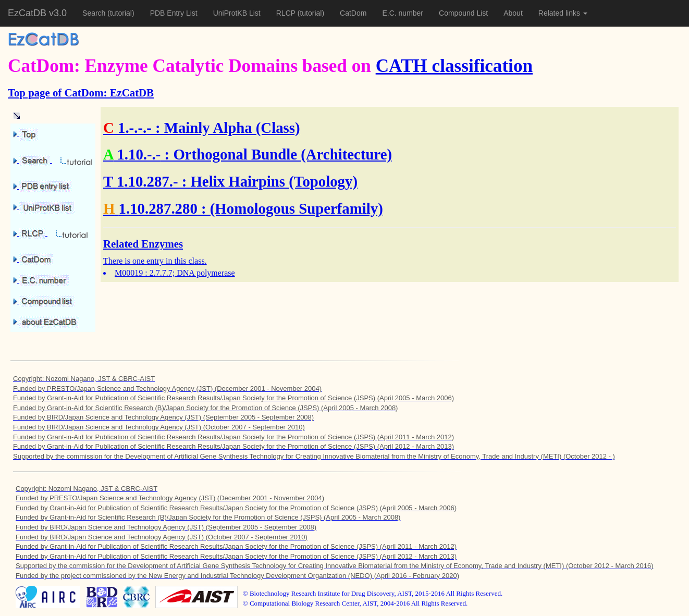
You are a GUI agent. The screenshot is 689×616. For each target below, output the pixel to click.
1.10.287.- (147, 181)
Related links (563, 13)
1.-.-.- (135, 128)
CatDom (353, 13)
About (513, 13)
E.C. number (403, 13)
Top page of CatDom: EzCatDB (81, 93)
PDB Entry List (174, 13)
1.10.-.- (139, 154)
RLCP (287, 13)
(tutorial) (121, 13)
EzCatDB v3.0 (37, 13)
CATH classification (454, 66)
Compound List (463, 13)
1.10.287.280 (158, 208)
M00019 (129, 273)
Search (95, 13)
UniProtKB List (237, 13)
